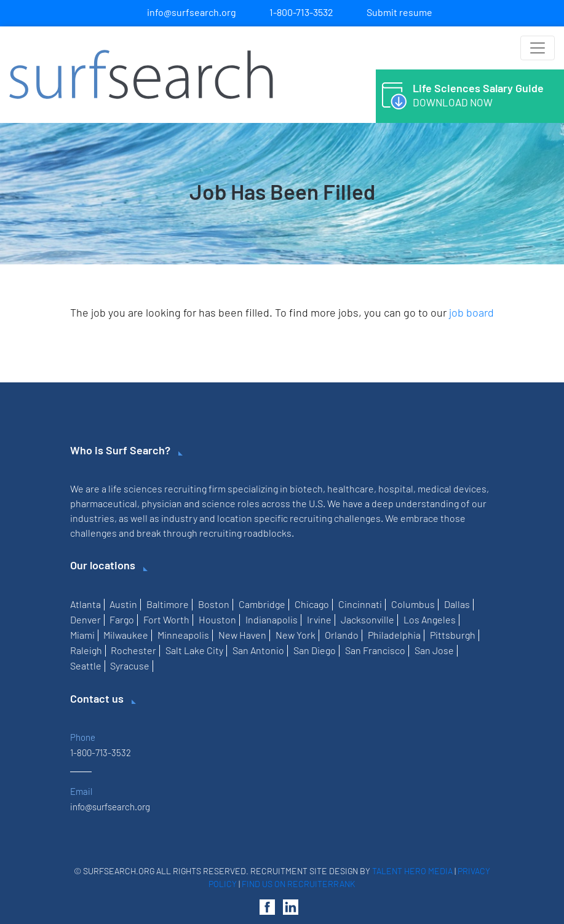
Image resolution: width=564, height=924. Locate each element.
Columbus (413, 604)
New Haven (242, 635)
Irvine (319, 619)
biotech (306, 488)
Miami (82, 635)
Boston (214, 604)
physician (162, 503)
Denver (85, 619)
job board (471, 312)
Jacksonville (367, 619)
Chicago (312, 604)
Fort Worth (166, 619)
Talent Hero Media (412, 871)
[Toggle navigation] (538, 48)
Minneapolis (183, 635)
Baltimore (168, 604)
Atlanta (85, 604)
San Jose (434, 650)
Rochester (133, 650)
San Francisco (375, 650)
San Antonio (258, 650)
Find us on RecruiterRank (299, 884)
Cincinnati (360, 604)
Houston (217, 619)
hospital (396, 488)
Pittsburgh (453, 635)
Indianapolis (272, 619)
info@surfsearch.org (192, 12)
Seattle (86, 665)
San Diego (315, 650)
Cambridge (262, 604)
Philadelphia (394, 635)
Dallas (457, 604)
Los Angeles (430, 619)
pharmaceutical (104, 503)
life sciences (135, 488)
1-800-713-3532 (301, 12)
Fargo (122, 619)
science (219, 503)
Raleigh (86, 650)
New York (296, 635)
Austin (123, 604)
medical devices (452, 488)
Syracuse (130, 665)
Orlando (342, 635)
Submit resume (399, 12)
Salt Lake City (194, 650)
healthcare (351, 488)
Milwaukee (126, 635)
